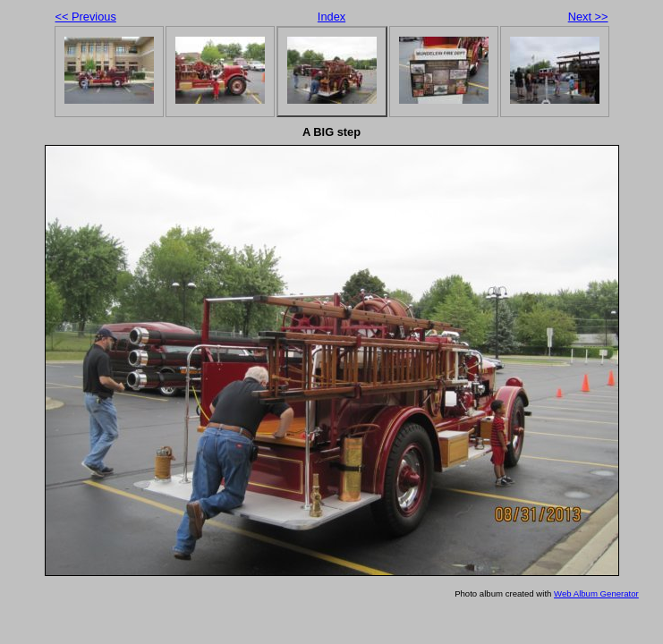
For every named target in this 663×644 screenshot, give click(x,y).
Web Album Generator (596, 593)
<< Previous (86, 17)
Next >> (588, 17)
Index (331, 17)
